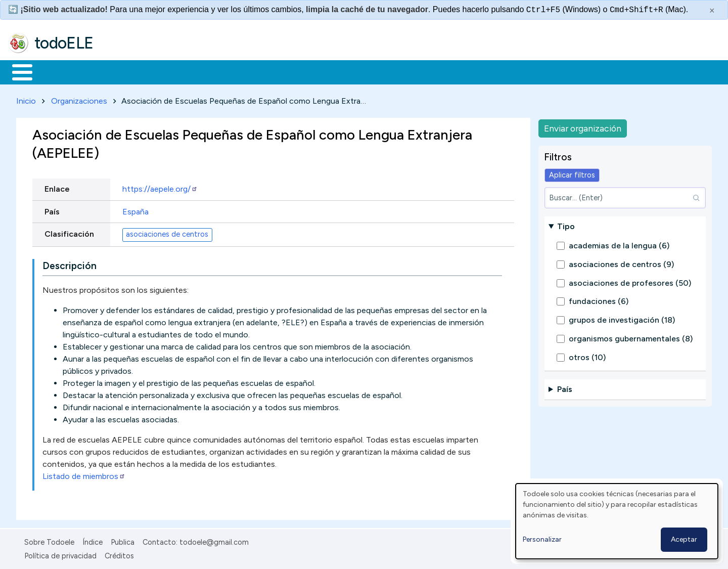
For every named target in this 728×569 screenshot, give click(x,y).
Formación (122, 71)
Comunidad (370, 71)
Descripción (70, 264)
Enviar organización (583, 126)
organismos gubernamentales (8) (631, 337)
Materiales (57, 71)
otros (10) (587, 355)
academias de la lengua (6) (619, 244)
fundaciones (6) (599, 300)
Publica (123, 541)
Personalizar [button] (542, 539)
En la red (239, 71)
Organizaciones (79, 99)
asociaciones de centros (167, 233)
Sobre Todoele (49, 541)
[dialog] (617, 521)
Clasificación (69, 232)
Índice (93, 541)
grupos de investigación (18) (622, 318)
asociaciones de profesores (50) (630, 281)
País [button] (565, 388)
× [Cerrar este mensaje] (712, 11)
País (52, 210)
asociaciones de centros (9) (621, 262)
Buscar (415, 71)
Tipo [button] (566, 224)
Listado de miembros (84, 475)
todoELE (64, 43)
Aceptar (684, 539)
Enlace (57, 187)
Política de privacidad (60, 554)
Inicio (17, 71)
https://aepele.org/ (160, 187)
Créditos (119, 554)
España (135, 210)
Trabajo (182, 71)
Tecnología (302, 71)
